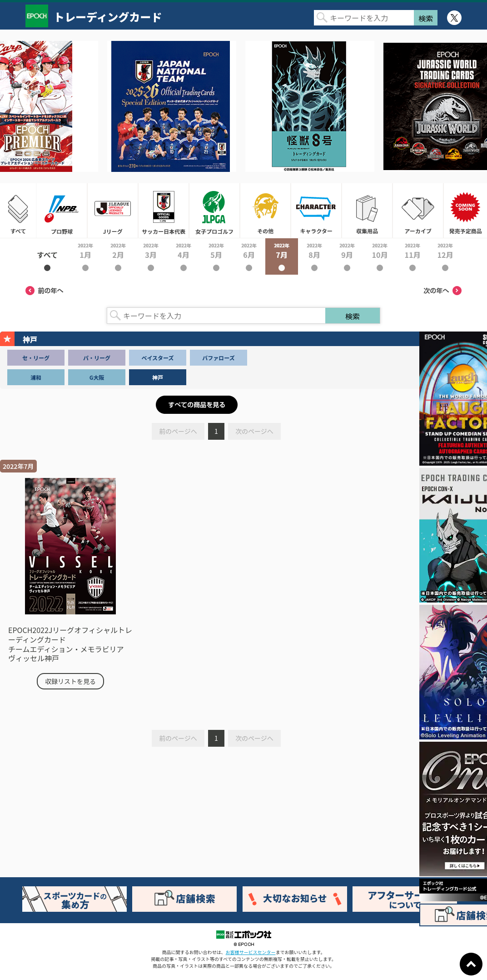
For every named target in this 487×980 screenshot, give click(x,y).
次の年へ (442, 291)
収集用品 (367, 211)
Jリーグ (113, 211)
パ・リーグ (97, 358)
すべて (18, 211)
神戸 (158, 377)
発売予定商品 (465, 211)
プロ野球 (62, 211)
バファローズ (218, 358)
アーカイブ (418, 211)
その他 (265, 211)
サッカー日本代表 (164, 211)
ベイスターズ (157, 358)
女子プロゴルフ (214, 211)
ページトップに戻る (471, 964)
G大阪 (97, 377)
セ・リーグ (36, 358)
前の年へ (45, 291)
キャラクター (316, 211)
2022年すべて (47, 256)
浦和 (36, 377)
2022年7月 (282, 256)
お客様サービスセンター (251, 952)
